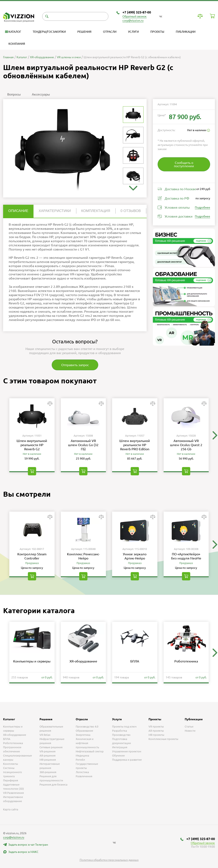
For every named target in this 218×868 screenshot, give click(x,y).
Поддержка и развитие (127, 760)
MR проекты (156, 735)
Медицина (82, 755)
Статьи (189, 726)
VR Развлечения (13, 793)
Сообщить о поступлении (184, 164)
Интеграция (120, 747)
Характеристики (55, 211)
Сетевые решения (51, 747)
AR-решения (47, 755)
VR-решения (47, 751)
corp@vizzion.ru (133, 21)
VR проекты (156, 726)
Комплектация (96, 211)
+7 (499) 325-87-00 (137, 12)
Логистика (82, 772)
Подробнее (202, 207)
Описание (18, 211)
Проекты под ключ (124, 726)
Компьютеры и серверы (32, 661)
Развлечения (84, 776)
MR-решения (48, 760)
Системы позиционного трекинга (13, 772)
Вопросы (14, 94)
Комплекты (11, 764)
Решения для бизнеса (53, 784)
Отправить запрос (75, 365)
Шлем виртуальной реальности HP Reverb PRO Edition (135, 445)
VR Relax (45, 735)
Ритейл (80, 760)
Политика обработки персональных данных (109, 860)
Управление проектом (127, 751)
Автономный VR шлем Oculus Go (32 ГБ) (83, 445)
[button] (133, 188)
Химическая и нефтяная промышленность (87, 743)
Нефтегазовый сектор (90, 751)
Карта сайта (11, 809)
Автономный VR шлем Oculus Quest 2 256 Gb (186, 445)
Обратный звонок (135, 16)
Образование (84, 731)
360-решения (48, 772)
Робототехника (186, 661)
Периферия (11, 780)
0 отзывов (131, 211)
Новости (190, 731)
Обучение (118, 755)
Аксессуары (41, 94)
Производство (121, 735)
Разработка (120, 731)
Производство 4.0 (87, 726)
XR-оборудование (83, 661)
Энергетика (83, 735)
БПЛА (135, 661)
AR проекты (156, 731)
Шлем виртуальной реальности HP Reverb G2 (32, 445)
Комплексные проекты (163, 739)
